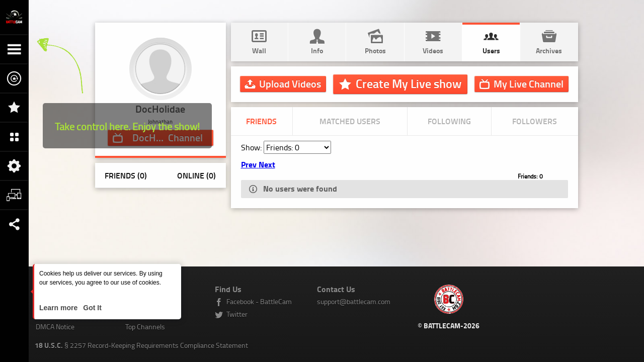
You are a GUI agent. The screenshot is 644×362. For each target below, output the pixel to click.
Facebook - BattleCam (259, 301)
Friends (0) (126, 175)
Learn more (59, 308)
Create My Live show (409, 83)
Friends (261, 121)
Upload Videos (290, 83)
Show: (252, 147)
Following (449, 121)
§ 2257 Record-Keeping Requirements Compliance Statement (141, 345)
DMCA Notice (55, 327)
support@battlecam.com (354, 301)
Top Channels (145, 327)
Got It (91, 308)
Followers (535, 121)
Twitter (237, 314)
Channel (529, 83)
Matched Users (350, 121)
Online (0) (196, 175)
